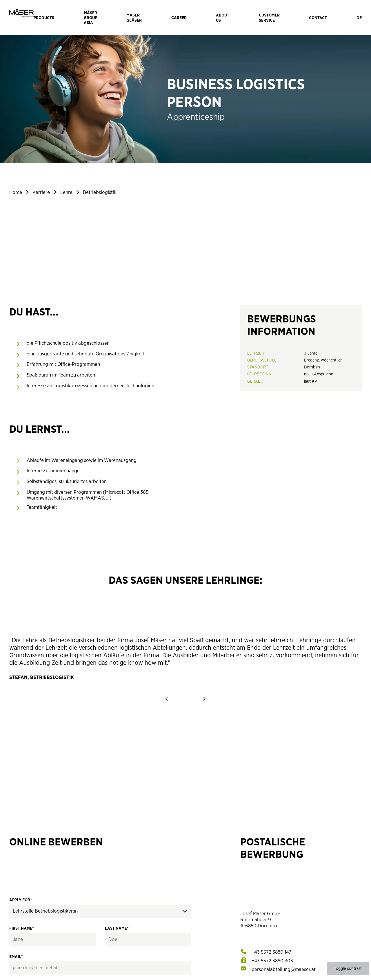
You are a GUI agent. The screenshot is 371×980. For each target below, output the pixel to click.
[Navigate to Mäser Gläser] (134, 17)
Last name (117, 928)
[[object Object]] (271, 952)
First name (22, 928)
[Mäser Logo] (21, 17)
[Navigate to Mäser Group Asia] (90, 18)
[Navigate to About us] (223, 17)
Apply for (21, 900)
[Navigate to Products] (44, 17)
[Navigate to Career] (179, 17)
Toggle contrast (348, 969)
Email (16, 957)
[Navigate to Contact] (318, 17)
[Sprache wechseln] (359, 17)
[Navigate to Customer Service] (269, 17)
